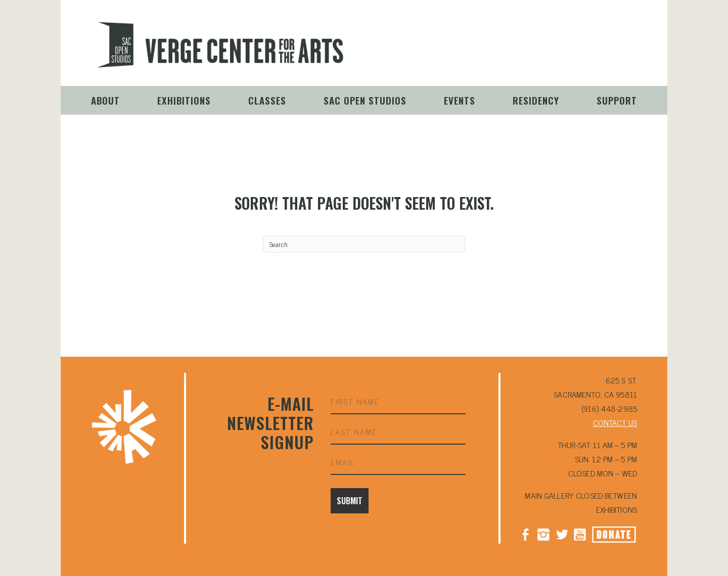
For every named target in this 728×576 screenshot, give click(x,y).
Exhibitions (184, 100)
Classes (267, 100)
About (105, 100)
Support (617, 100)
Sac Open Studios (365, 100)
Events (460, 100)
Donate (625, 54)
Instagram (543, 53)
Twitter (562, 534)
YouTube (580, 53)
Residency (536, 100)
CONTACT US (615, 422)
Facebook (525, 534)
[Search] (364, 244)
